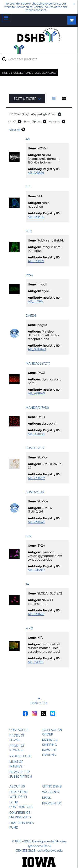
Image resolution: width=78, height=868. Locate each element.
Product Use (20, 756)
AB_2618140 (36, 393)
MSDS (47, 798)
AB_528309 (36, 261)
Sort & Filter (27, 99)
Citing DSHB (52, 786)
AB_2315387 (36, 570)
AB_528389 (36, 173)
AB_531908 (36, 662)
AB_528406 (36, 614)
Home (6, 73)
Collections (22, 73)
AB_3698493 (37, 349)
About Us (17, 786)
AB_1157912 (36, 301)
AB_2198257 (36, 478)
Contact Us (19, 730)
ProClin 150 (52, 803)
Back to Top (39, 699)
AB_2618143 (36, 434)
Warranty (51, 792)
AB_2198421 (36, 522)
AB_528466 (36, 217)
